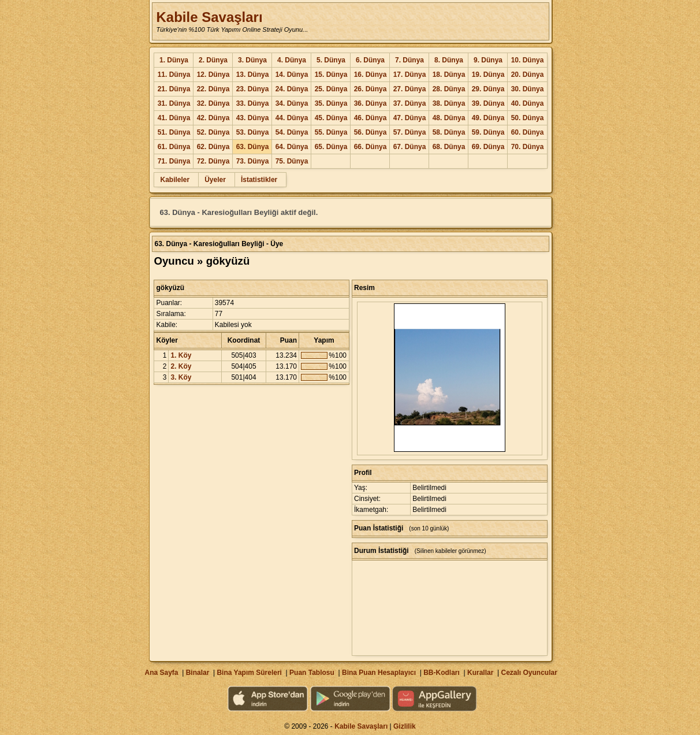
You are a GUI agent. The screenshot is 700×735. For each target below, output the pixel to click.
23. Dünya (253, 89)
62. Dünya (213, 147)
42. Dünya (213, 118)
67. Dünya (410, 147)
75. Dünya (292, 161)
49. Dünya (488, 118)
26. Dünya (371, 89)
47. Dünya (410, 118)
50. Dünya (528, 118)
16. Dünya (371, 75)
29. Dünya (488, 89)
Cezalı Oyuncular (529, 673)
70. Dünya (528, 147)
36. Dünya (371, 103)
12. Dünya (213, 75)
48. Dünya (449, 118)
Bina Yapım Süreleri (249, 673)
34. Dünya (292, 103)
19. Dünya (488, 75)
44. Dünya (292, 118)
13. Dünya (253, 75)
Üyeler (215, 180)
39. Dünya (488, 103)
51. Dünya (174, 132)
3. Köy (181, 377)
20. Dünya (528, 75)
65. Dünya (331, 147)
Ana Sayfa (161, 673)
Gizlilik (405, 726)
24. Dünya (292, 89)
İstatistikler (259, 180)
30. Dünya (528, 89)
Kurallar (480, 673)
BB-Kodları (442, 673)
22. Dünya (213, 89)
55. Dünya (331, 132)
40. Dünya (528, 103)
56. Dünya (371, 132)
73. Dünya (253, 161)
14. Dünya (292, 75)
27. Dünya (410, 89)
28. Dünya (449, 89)
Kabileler (175, 180)
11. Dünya (174, 75)
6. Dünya (370, 60)
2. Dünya (213, 60)
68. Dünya (449, 147)
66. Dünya (371, 147)
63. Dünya (253, 147)
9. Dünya (488, 60)
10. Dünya (528, 60)
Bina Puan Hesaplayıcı (379, 673)
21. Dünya (174, 89)
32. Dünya (213, 103)
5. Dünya (331, 60)
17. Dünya (410, 75)
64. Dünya (292, 147)
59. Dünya (488, 132)
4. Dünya (292, 60)
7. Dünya (409, 60)
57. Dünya (410, 132)
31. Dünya (174, 103)
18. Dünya (449, 75)
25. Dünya (331, 89)
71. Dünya (174, 161)
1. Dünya (174, 60)
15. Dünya (331, 75)
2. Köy (181, 366)
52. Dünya (213, 132)
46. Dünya (371, 118)
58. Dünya (449, 132)
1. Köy (181, 355)
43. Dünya (253, 118)
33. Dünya (253, 103)
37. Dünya (410, 103)
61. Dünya (174, 147)
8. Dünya (449, 60)
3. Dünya (252, 60)
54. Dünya (292, 132)
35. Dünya (331, 103)
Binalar (198, 673)
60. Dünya (528, 132)
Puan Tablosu (312, 673)
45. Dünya (331, 118)
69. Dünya (488, 147)
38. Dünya (449, 103)
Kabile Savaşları (209, 17)
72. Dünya (213, 161)
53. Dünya (253, 132)
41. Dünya (174, 118)
